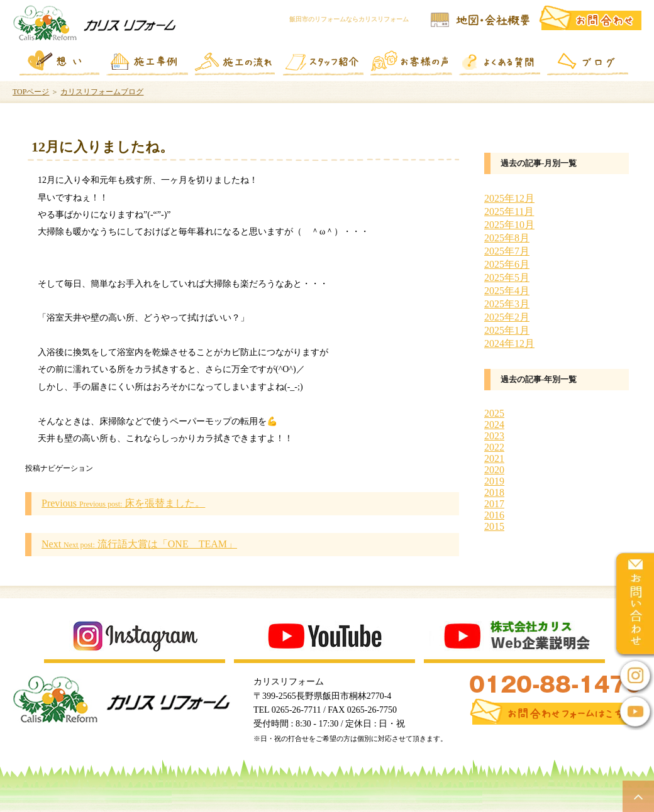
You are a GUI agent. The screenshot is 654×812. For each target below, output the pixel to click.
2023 (494, 436)
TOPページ (31, 92)
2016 (494, 515)
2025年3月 (507, 304)
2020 (494, 470)
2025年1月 (507, 330)
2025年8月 (507, 238)
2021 (494, 458)
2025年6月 (507, 264)
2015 (494, 526)
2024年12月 (509, 343)
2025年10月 (509, 225)
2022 (494, 447)
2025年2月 (507, 317)
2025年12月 (509, 198)
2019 (494, 481)
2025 (494, 413)
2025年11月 (509, 211)
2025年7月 (507, 251)
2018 (494, 492)
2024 (494, 425)
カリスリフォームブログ (102, 92)
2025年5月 (507, 277)
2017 (494, 504)
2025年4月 (507, 291)
